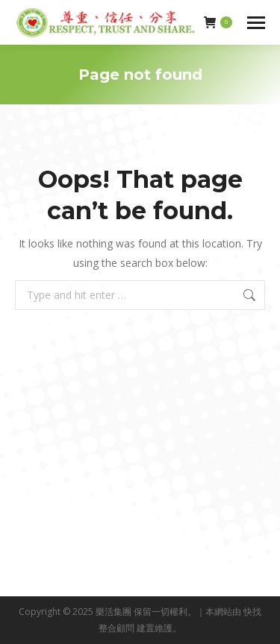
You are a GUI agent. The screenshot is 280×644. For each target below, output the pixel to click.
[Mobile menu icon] (256, 23)
